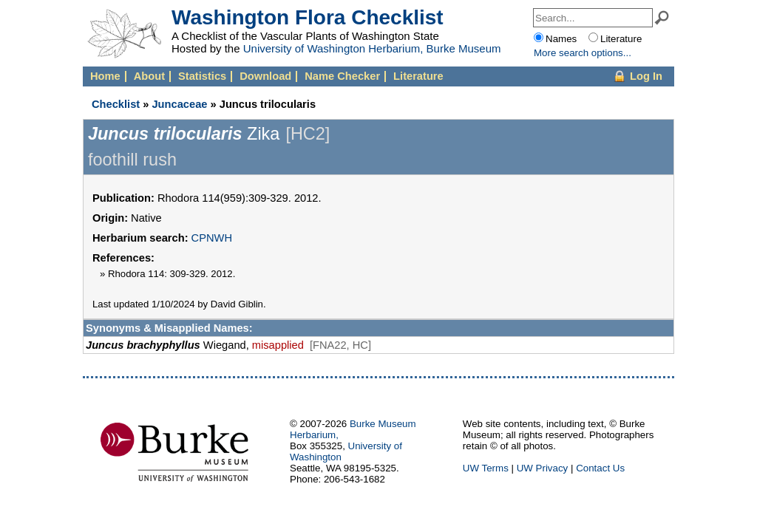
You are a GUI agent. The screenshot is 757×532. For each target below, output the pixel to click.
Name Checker (342, 76)
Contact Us (600, 468)
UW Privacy (543, 468)
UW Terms (486, 468)
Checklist (116, 104)
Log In (646, 76)
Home (105, 76)
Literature (418, 76)
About (149, 76)
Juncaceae (179, 104)
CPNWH (212, 238)
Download (265, 76)
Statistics (202, 76)
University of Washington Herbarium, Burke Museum (372, 48)
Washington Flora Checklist (308, 17)
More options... (583, 53)
